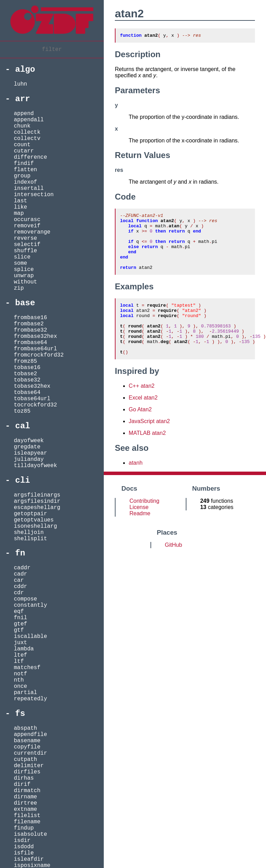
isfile (24, 853)
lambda (24, 649)
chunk (22, 126)
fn (20, 553)
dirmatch (27, 791)
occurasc (27, 220)
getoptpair (30, 514)
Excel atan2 (143, 420)
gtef (20, 624)
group (22, 176)
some (20, 263)
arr (23, 99)
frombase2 (29, 324)
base (25, 303)
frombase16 (30, 318)
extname (25, 809)
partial (25, 693)
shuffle (25, 251)
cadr (20, 574)
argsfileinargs (37, 495)
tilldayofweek (35, 466)
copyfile (27, 747)
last (20, 201)
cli (23, 480)
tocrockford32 (35, 405)
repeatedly (30, 699)
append (24, 114)
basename (27, 741)
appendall (29, 120)
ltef (20, 655)
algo (25, 69)
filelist (27, 816)
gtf (19, 630)
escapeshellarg (37, 508)
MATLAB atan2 (147, 456)
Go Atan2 (140, 432)
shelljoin (29, 533)
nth (19, 680)
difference (30, 157)
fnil (20, 618)
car (19, 580)
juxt (20, 643)
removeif (27, 226)
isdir (22, 841)
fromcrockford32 (39, 355)
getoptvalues (34, 520)
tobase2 (25, 374)
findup (24, 828)
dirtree (25, 803)
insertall (29, 188)
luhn (20, 84)
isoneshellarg (35, 526)
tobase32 (27, 380)
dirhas (24, 778)
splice (24, 270)
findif (24, 164)
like (20, 207)
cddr (20, 587)
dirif (22, 784)
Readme (140, 536)
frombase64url (35, 349)
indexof (25, 182)
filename (27, 822)
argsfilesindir (37, 501)
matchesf (27, 668)
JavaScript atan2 (149, 444)
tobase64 (27, 393)
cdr (19, 593)
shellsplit (30, 539)
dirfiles (27, 772)
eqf (19, 612)
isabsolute (30, 834)
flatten (25, 170)
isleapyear (30, 453)
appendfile (30, 735)
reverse (25, 238)
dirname (25, 797)
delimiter (29, 766)
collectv (27, 139)
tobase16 (27, 368)
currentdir (30, 753)
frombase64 (30, 343)
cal (23, 426)
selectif (27, 245)
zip (19, 288)
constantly (30, 605)
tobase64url (32, 399)
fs (20, 714)
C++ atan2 (142, 409)
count (22, 145)
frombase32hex (35, 336)
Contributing (144, 524)
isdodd (24, 847)
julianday (29, 459)
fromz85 (25, 361)
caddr (22, 568)
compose (25, 599)
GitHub (174, 568)
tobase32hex (32, 386)
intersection (34, 195)
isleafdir (29, 859)
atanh (136, 486)
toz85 (22, 411)
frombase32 (30, 330)
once (20, 686)
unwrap (24, 276)
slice (22, 257)
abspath (25, 728)
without (25, 282)
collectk (27, 132)
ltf (19, 661)
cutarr (24, 151)
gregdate (27, 447)
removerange (32, 232)
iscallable (30, 637)
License (139, 530)
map (19, 213)
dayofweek (29, 441)
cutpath (25, 760)
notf (20, 674)
